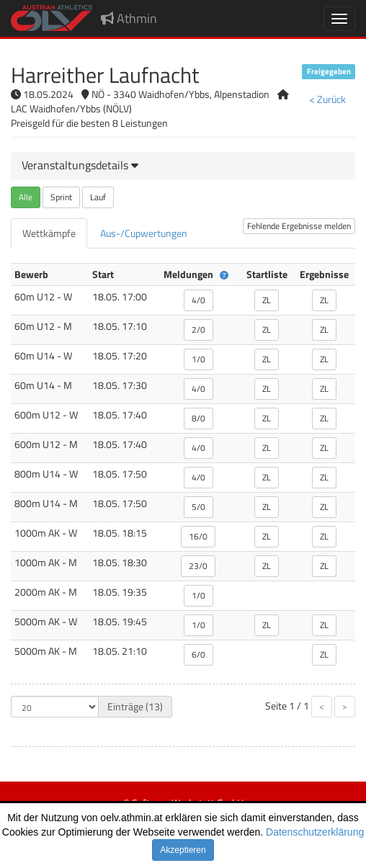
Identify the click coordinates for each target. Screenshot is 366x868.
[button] (80, 165)
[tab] (183, 166)
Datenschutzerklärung (315, 832)
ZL (267, 300)
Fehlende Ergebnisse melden (299, 226)
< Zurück (327, 99)
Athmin (129, 18)
